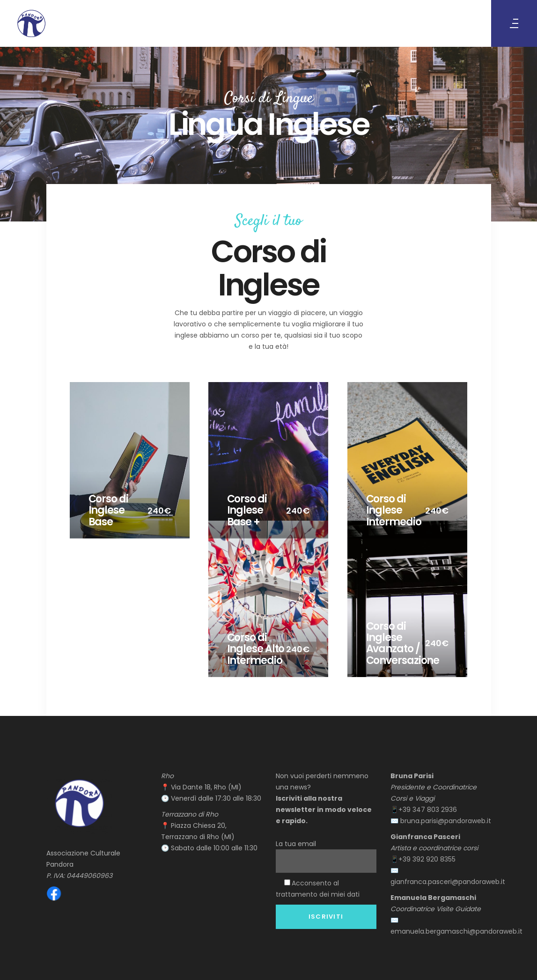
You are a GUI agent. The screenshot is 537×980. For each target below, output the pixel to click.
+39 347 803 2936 (428, 810)
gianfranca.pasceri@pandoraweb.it (448, 882)
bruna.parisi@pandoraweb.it (446, 821)
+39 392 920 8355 (428, 859)
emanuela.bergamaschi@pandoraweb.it (456, 931)
